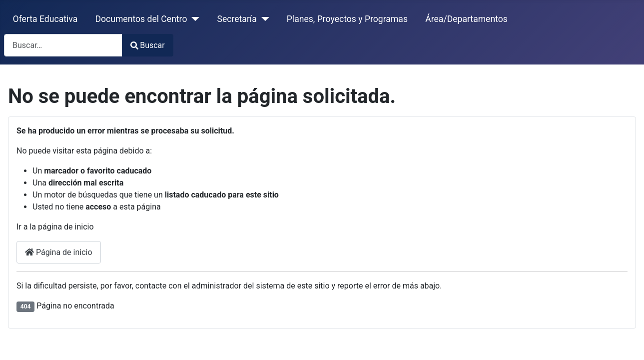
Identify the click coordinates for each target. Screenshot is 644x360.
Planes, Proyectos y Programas (347, 19)
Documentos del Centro (141, 19)
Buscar (148, 45)
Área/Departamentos (466, 19)
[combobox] (63, 45)
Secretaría (237, 19)
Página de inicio (59, 252)
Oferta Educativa (45, 19)
